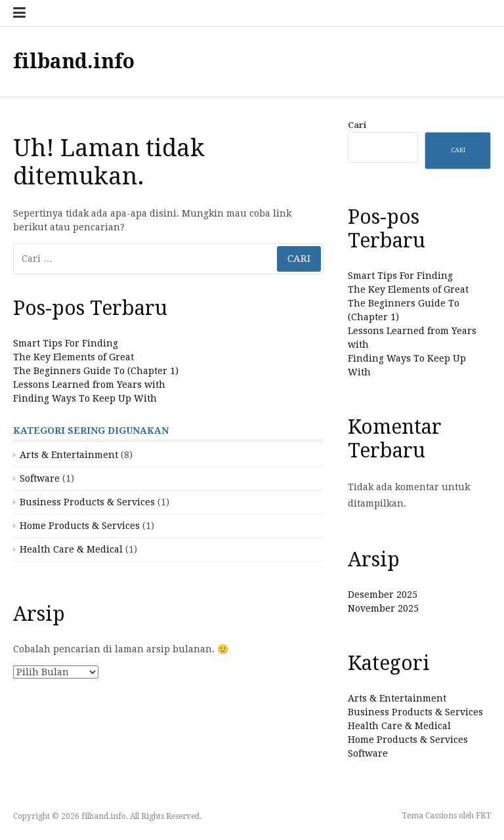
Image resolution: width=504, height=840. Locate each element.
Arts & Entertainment (69, 455)
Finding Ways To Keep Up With (85, 398)
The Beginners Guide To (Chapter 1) (96, 371)
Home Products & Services (80, 526)
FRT (483, 816)
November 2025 (383, 608)
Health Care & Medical (71, 549)
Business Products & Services (87, 502)
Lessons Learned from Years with (89, 385)
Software (40, 478)
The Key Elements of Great (73, 357)
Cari (357, 125)
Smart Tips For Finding (66, 343)
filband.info (74, 61)
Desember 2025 (383, 595)
